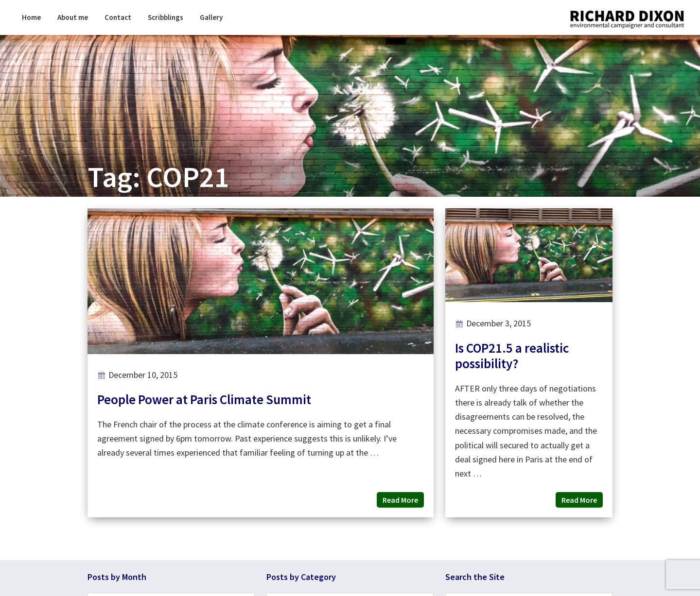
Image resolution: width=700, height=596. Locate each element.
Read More (400, 500)
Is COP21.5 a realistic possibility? (512, 356)
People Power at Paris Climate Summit (204, 399)
